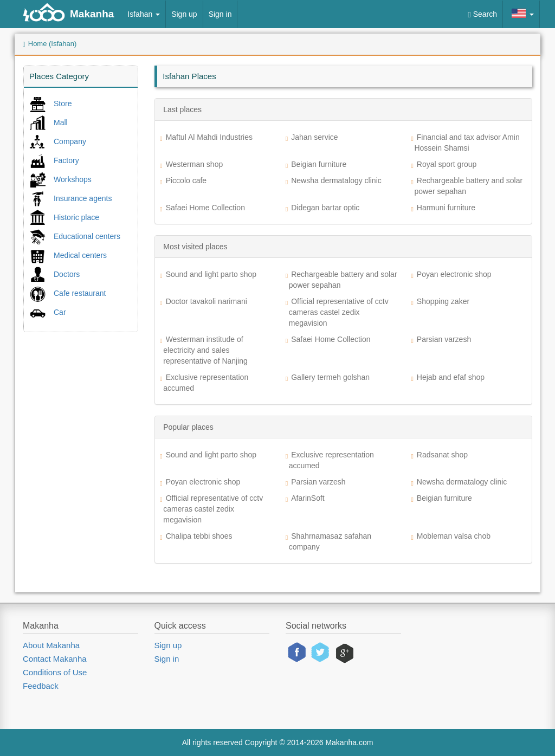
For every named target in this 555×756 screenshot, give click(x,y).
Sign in (220, 14)
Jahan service (314, 137)
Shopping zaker (443, 301)
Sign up (184, 14)
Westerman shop (195, 164)
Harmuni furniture (446, 208)
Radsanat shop (442, 455)
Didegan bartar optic (325, 208)
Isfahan (144, 14)
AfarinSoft (308, 498)
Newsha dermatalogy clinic (336, 180)
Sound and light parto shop (211, 274)
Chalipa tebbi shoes (199, 536)
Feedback (41, 686)
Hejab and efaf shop (451, 377)
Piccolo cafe (186, 180)
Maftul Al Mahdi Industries (209, 137)
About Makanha (51, 645)
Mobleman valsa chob (454, 536)
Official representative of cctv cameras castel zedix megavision (339, 312)
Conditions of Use (55, 672)
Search (482, 14)
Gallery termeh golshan (330, 377)
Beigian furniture (319, 164)
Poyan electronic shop (454, 274)
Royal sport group (447, 164)
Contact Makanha (55, 659)
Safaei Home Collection (205, 208)
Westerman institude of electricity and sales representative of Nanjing (205, 350)
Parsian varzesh (444, 339)
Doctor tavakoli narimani (206, 301)
